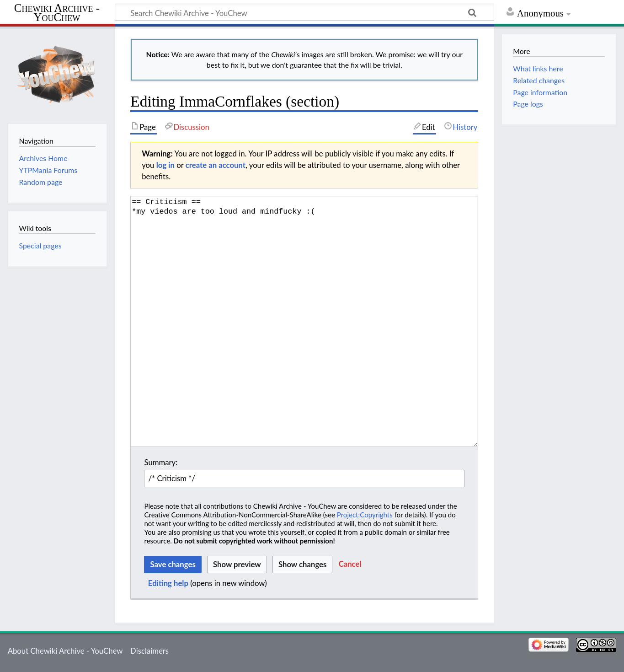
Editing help (168, 583)
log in (165, 165)
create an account (216, 165)
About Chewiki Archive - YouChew (65, 651)
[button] (350, 564)
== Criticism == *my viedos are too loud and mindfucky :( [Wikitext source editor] (304, 321)
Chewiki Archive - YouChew (57, 13)
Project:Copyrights (365, 515)
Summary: (161, 462)
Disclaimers (149, 651)
